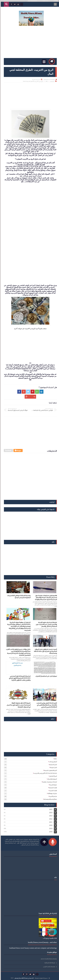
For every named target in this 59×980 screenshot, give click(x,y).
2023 (50, 816)
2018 (50, 832)
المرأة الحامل (52, 776)
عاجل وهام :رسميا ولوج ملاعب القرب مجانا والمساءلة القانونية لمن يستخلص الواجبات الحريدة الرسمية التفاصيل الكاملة (17, 652)
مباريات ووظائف (51, 793)
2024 (50, 813)
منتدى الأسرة (52, 796)
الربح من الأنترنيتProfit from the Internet (32, 81)
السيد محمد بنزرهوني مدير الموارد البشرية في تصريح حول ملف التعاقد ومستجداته (45, 651)
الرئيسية (51, 81)
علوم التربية (52, 785)
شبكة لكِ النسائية (49, 963)
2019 (50, 828)
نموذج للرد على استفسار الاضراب (45, 676)
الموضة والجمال (51, 779)
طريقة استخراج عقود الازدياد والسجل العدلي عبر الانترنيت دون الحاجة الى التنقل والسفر (45, 624)
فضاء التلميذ (52, 791)
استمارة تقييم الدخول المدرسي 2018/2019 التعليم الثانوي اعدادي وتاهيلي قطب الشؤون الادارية (19, 678)
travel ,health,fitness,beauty (48, 959)
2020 (50, 825)
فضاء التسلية (52, 788)
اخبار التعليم (52, 765)
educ (46, 81)
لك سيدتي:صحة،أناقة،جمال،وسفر (23, 978)
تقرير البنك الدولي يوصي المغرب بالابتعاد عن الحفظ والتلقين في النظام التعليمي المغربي (46, 705)
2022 (50, 819)
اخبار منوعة (53, 767)
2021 (50, 822)
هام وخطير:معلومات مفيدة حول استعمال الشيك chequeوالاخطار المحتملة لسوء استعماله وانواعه (45, 598)
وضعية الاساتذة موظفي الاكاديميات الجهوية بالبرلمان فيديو (18, 597)
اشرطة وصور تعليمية (50, 770)
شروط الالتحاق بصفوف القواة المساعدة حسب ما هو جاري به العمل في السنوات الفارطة (18, 705)
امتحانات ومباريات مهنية (49, 782)
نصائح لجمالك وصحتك (50, 799)
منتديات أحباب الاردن (48, 967)
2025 (50, 809)
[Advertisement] (29, 42)
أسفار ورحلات (52, 762)
